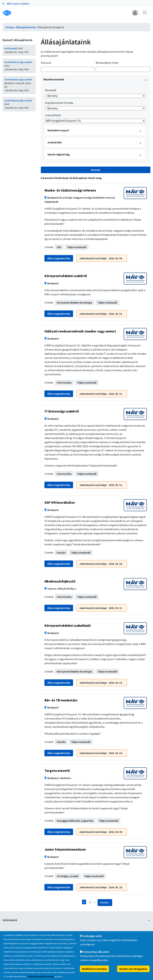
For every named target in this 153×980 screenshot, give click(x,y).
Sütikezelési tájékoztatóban (41, 977)
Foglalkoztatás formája (59, 103)
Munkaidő (51, 90)
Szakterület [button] (95, 143)
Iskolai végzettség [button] (95, 155)
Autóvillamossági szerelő (18, 62)
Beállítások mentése (94, 969)
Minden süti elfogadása (133, 969)
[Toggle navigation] (145, 12)
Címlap (10, 27)
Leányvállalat (53, 115)
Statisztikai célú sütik (96, 952)
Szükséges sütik (92, 936)
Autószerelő (11, 48)
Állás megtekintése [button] (59, 258)
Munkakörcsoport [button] (95, 131)
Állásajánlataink (26, 27)
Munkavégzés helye (107, 63)
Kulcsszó (46, 63)
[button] (135, 13)
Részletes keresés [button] (95, 80)
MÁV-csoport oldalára (16, 4)
